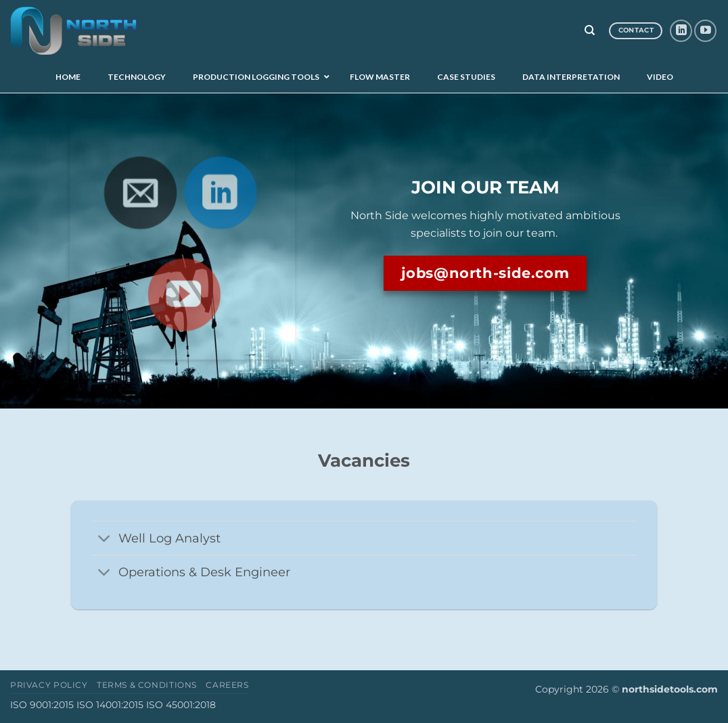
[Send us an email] (139, 190)
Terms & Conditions (147, 685)
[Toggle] (105, 539)
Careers (227, 685)
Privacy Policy (49, 685)
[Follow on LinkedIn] (681, 31)
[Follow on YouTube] (705, 31)
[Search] (590, 30)
